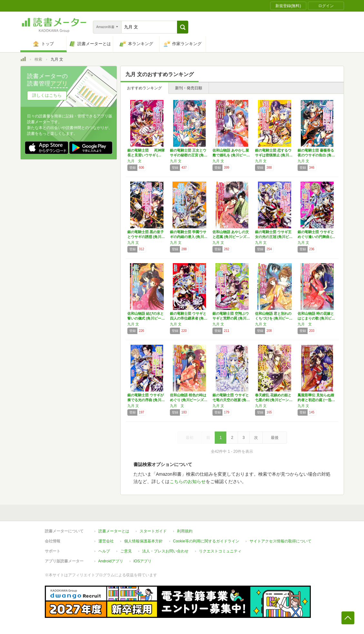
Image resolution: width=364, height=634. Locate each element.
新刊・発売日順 (189, 88)
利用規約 (185, 531)
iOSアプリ (143, 561)
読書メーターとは (114, 531)
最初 (190, 438)
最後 (275, 438)
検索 (38, 59)
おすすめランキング (144, 88)
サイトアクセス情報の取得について (280, 541)
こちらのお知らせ (188, 481)
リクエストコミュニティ (220, 551)
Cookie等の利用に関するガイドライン (206, 541)
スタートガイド (153, 531)
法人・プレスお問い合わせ (165, 551)
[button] (183, 27)
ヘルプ (104, 551)
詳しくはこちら (47, 95)
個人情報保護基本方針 (143, 541)
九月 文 (134, 161)
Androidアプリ (111, 561)
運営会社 (106, 541)
